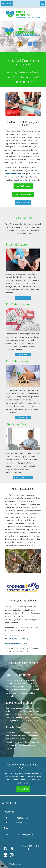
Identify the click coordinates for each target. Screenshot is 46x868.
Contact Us (23, 789)
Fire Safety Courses (23, 194)
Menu (7, 4)
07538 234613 (22, 818)
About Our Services (23, 417)
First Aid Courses (23, 186)
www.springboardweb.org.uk (16, 643)
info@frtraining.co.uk (24, 835)
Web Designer (15, 864)
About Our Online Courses (23, 477)
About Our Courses (23, 298)
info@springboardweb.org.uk (19, 638)
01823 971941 (22, 822)
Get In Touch (23, 203)
